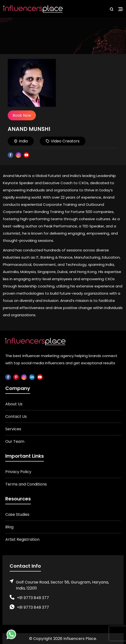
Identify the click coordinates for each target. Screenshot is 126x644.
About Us (14, 404)
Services (13, 429)
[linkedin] (32, 377)
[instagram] (24, 377)
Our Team (15, 441)
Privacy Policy (18, 472)
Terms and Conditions (26, 484)
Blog (9, 527)
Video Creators (63, 141)
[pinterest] (16, 377)
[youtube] (40, 377)
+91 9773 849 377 (33, 598)
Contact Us (16, 416)
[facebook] (8, 377)
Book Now (22, 115)
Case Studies (17, 514)
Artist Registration (22, 539)
